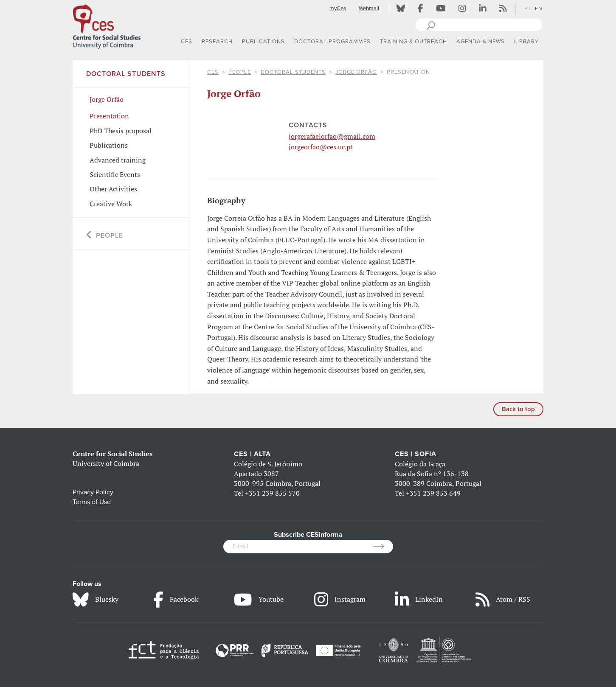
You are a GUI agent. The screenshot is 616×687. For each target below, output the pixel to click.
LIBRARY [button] (526, 42)
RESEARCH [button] (217, 42)
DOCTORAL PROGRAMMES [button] (332, 42)
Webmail (369, 8)
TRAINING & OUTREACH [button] (413, 42)
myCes (338, 8)
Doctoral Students (293, 72)
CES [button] (187, 42)
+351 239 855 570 (272, 493)
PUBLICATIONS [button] (263, 42)
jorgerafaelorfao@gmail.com (332, 136)
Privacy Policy (93, 492)
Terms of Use (92, 502)
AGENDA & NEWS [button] (481, 42)
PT (528, 8)
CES (213, 72)
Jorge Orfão (356, 72)
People (240, 72)
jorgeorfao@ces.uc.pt (321, 147)
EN (539, 8)
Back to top (518, 409)
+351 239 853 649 (433, 493)
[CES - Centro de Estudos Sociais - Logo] (107, 25)
